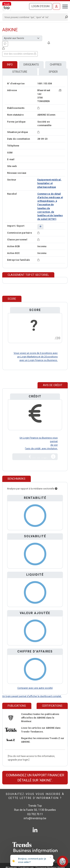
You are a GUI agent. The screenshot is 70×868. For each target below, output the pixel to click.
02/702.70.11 (35, 814)
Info (10, 65)
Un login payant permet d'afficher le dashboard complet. (32, 696)
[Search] (34, 17)
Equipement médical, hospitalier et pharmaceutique (49, 183)
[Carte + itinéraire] (60, 90)
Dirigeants (31, 65)
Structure (20, 72)
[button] (40, 227)
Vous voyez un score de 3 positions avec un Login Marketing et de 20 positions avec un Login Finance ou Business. (36, 357)
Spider (53, 72)
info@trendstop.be (35, 818)
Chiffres (56, 65)
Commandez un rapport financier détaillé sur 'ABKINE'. (35, 778)
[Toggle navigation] (64, 6)
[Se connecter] (56, 6)
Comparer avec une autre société (35, 688)
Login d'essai (41, 6)
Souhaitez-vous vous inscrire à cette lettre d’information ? (35, 796)
